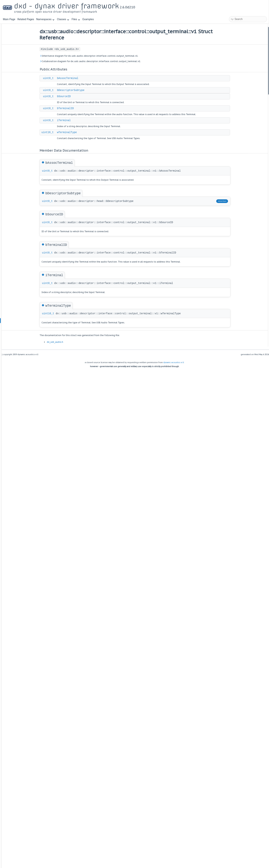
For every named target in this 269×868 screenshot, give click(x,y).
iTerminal (75, 120)
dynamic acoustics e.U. (174, 362)
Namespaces (45, 19)
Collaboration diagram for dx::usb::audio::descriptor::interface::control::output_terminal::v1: (101, 61)
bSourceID (75, 96)
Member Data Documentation (243, 63)
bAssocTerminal (78, 78)
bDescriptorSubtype (81, 90)
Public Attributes (236, 29)
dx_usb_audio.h (65, 342)
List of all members (237, 97)
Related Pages (26, 19)
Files (76, 19)
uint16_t (58, 132)
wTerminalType (78, 132)
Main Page (9, 19)
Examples (88, 19)
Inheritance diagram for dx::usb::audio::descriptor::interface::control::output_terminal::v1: (99, 56)
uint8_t (59, 78)
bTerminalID (76, 108)
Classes (63, 19)
